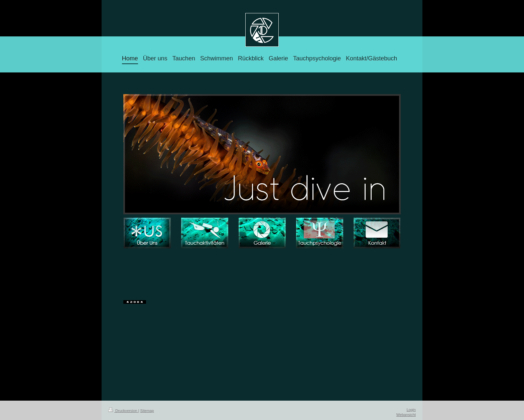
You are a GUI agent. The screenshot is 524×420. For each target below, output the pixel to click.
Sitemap (147, 411)
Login (411, 410)
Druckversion (123, 411)
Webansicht (406, 415)
